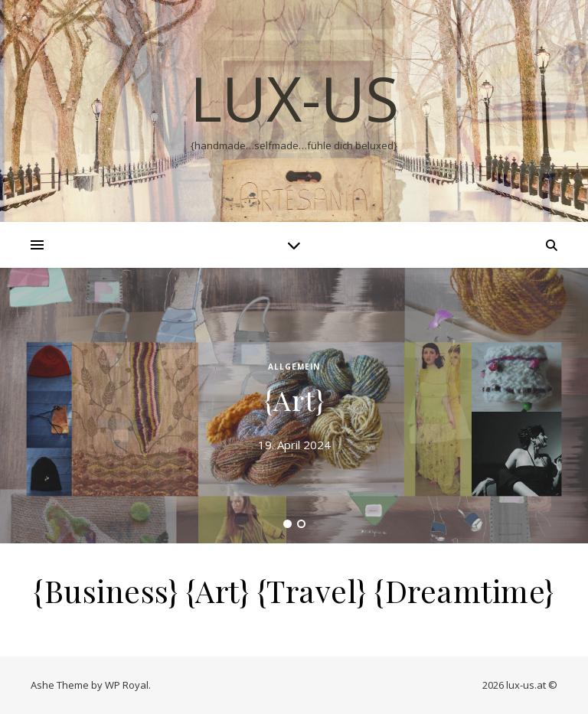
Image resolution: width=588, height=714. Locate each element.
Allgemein (294, 367)
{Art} (294, 399)
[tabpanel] (294, 406)
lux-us (294, 98)
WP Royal (127, 685)
